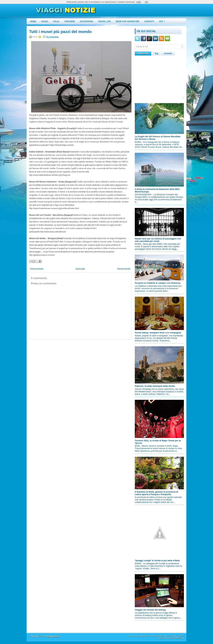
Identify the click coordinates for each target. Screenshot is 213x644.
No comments (52, 37)
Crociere (70, 21)
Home (33, 21)
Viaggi (45, 21)
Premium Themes (177, 636)
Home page (80, 269)
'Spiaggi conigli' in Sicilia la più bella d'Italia (157, 560)
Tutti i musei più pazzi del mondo (60, 32)
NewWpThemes (144, 636)
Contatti (149, 21)
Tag (156, 53)
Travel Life (105, 21)
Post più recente (37, 269)
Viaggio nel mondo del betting (150, 610)
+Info (139, 2)
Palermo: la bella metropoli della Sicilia (155, 386)
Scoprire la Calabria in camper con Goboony (158, 283)
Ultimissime (143, 53)
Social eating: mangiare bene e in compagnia (158, 333)
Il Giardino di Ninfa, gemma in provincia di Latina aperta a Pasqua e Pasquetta (156, 493)
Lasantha (164, 636)
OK (147, 2)
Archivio (168, 53)
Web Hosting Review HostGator (171, 638)
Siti (163, 20)
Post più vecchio (124, 269)
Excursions (86, 21)
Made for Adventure (128, 21)
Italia (56, 21)
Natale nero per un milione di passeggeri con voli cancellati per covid (158, 240)
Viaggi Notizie (53, 636)
